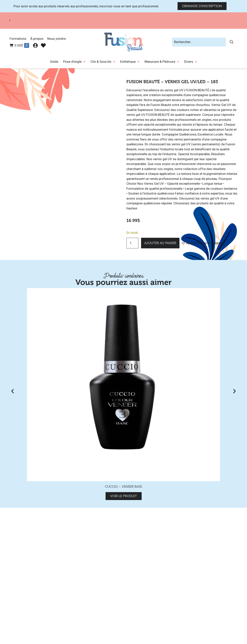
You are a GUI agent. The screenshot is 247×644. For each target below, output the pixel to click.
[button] (203, 243)
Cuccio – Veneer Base (123, 487)
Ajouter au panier (160, 243)
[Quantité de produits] (132, 243)
